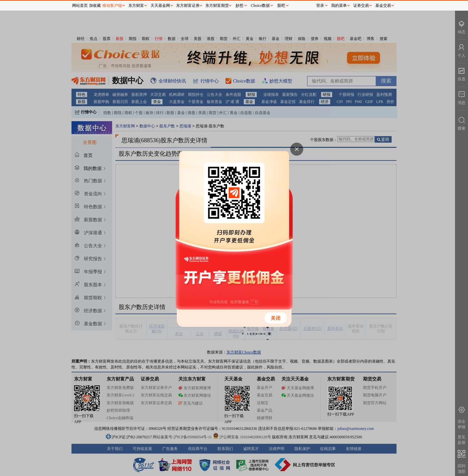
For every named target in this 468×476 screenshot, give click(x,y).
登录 (320, 6)
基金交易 (383, 6)
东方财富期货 (217, 6)
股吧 (281, 6)
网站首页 (80, 6)
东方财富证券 (188, 6)
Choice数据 (260, 6)
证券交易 (361, 6)
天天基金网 (160, 6)
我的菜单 (339, 6)
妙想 (240, 6)
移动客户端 (112, 6)
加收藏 (95, 6)
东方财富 (136, 6)
